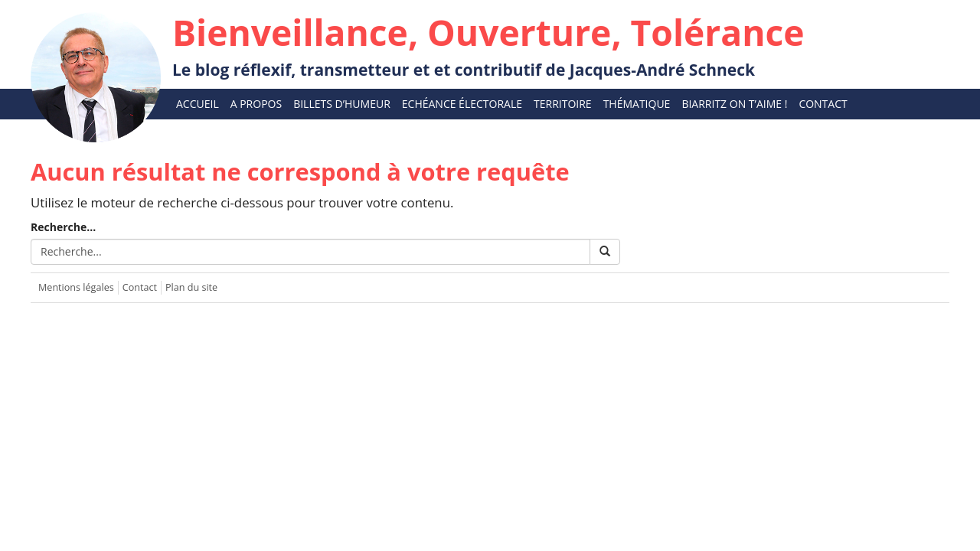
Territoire (563, 104)
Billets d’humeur (342, 104)
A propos (256, 104)
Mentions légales (76, 287)
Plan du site (191, 287)
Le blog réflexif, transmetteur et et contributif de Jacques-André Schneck (488, 44)
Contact (823, 104)
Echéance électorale (462, 104)
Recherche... (63, 227)
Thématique (637, 104)
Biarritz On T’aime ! (734, 104)
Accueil (198, 104)
